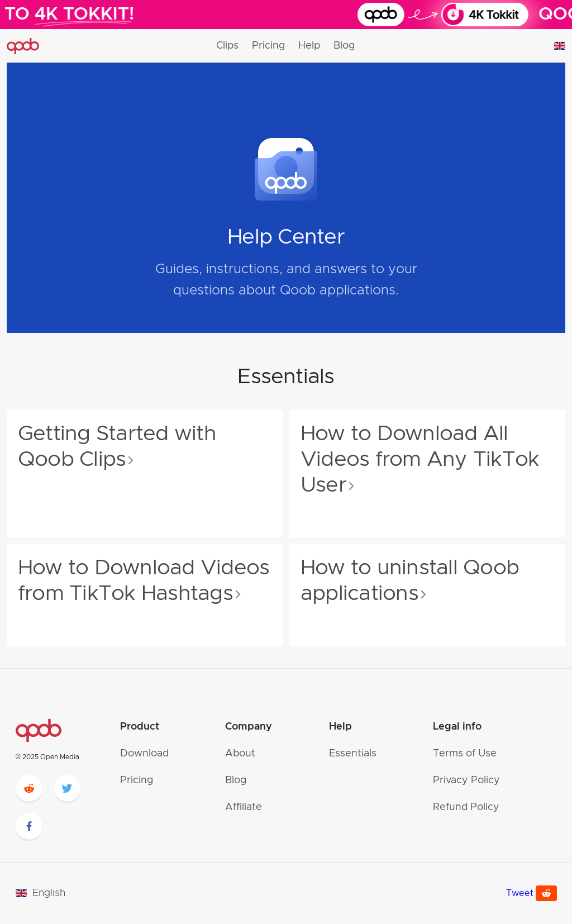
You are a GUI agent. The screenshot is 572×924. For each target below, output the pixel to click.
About (240, 754)
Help (309, 46)
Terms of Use (465, 754)
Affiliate (244, 807)
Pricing (268, 46)
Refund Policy (466, 807)
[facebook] (29, 826)
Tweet (520, 893)
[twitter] (67, 788)
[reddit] (29, 788)
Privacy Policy (466, 780)
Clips (227, 46)
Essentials (353, 754)
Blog (344, 46)
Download (144, 754)
